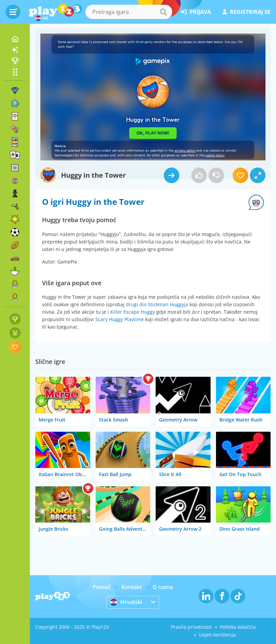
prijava (196, 12)
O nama (163, 587)
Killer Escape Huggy (133, 312)
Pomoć (102, 587)
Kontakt (132, 587)
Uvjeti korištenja (217, 635)
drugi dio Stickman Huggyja (157, 304)
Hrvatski (126, 602)
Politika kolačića (238, 627)
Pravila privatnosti (191, 627)
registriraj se (247, 12)
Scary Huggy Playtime (120, 319)
